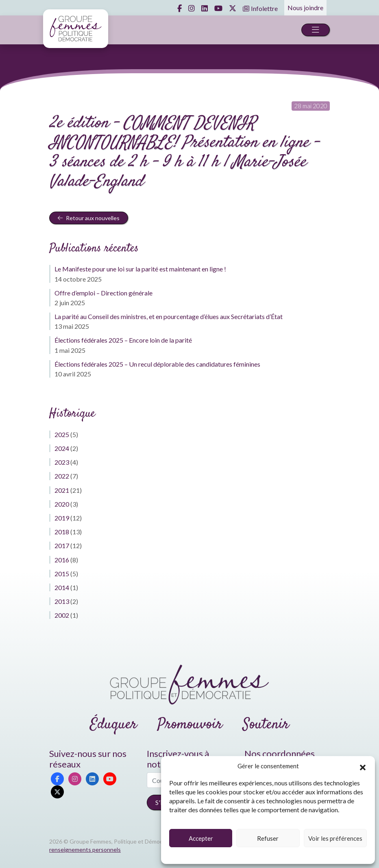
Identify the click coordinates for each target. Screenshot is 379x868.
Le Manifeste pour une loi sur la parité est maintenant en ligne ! (140, 269)
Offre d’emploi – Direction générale (103, 293)
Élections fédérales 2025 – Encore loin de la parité (123, 340)
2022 (62, 476)
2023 (62, 462)
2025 (62, 434)
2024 (62, 448)
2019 (62, 518)
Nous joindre (305, 8)
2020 (62, 504)
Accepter (201, 838)
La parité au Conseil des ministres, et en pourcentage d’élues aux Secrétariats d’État (169, 316)
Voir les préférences (335, 838)
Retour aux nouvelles (89, 218)
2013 (62, 601)
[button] (363, 766)
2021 (62, 490)
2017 (62, 546)
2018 (62, 532)
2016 (62, 560)
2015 (62, 574)
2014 (62, 587)
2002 (62, 615)
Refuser (268, 838)
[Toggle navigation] (316, 30)
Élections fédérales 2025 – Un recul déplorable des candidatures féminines (157, 364)
